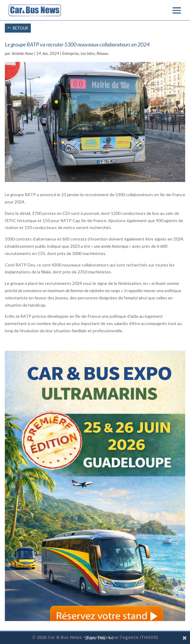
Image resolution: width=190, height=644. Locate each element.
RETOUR (20, 28)
